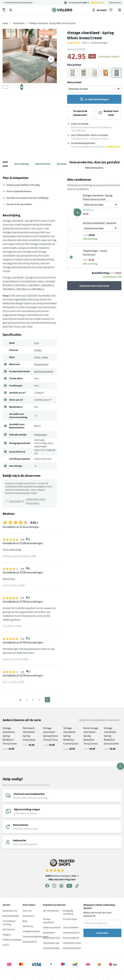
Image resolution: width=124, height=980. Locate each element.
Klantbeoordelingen (12, 940)
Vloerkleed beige (51, 948)
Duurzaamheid (30, 942)
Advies (6, 945)
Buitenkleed (49, 933)
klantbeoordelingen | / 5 (62, 868)
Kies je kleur (74, 65)
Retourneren (9, 929)
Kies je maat (74, 82)
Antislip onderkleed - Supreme (100, 223)
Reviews (62, 164)
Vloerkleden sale (51, 943)
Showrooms (29, 916)
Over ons (27, 911)
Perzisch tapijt (70, 919)
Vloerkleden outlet (72, 943)
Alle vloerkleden (51, 911)
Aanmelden (102, 933)
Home (5, 23)
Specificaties (43, 164)
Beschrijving (22, 164)
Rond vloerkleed (71, 938)
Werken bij (28, 926)
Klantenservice (115, 3)
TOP (120, 766)
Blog (25, 921)
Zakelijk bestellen (31, 931)
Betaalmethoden (11, 916)
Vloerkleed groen (71, 933)
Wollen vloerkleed (52, 927)
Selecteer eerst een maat (94, 286)
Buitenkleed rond (51, 938)
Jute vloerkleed (71, 927)
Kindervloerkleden (72, 948)
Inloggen (7, 935)
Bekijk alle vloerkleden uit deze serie (100, 720)
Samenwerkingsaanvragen (36, 936)
